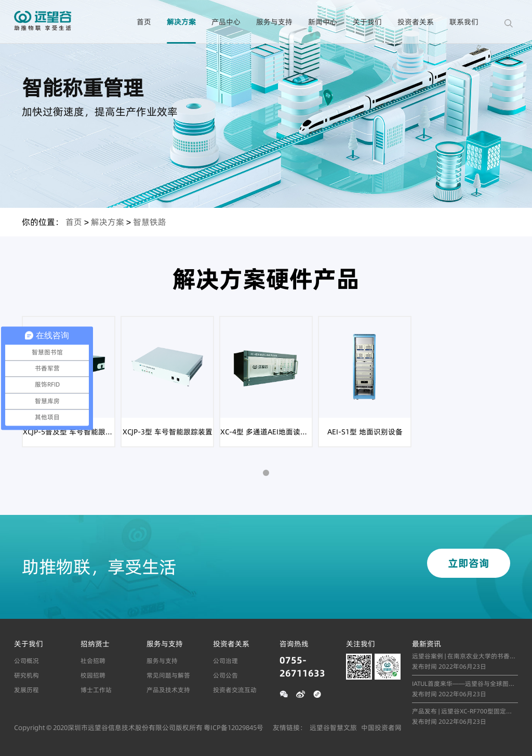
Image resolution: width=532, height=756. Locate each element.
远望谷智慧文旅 (333, 727)
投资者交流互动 (235, 690)
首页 (144, 22)
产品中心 (226, 22)
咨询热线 (294, 644)
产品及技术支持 (168, 690)
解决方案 (181, 22)
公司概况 (26, 661)
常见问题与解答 (168, 675)
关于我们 (367, 22)
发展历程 (26, 690)
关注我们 (361, 644)
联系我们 (464, 22)
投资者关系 (416, 22)
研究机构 (26, 675)
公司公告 (225, 675)
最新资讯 (427, 644)
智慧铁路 (150, 222)
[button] (266, 473)
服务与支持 (274, 22)
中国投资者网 (381, 727)
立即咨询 (469, 563)
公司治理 (225, 661)
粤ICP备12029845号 (234, 727)
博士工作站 (96, 690)
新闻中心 (323, 22)
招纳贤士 (95, 644)
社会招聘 (93, 661)
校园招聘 (93, 675)
